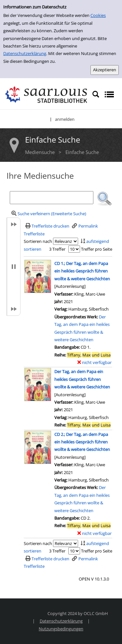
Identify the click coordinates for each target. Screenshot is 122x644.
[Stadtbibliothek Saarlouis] (46, 94)
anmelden (65, 119)
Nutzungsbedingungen (61, 629)
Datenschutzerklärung (25, 53)
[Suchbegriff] (52, 198)
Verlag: (61, 417)
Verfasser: (64, 402)
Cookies (98, 15)
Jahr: (59, 410)
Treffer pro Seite (97, 249)
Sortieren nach (38, 241)
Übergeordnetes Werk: (77, 317)
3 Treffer (57, 249)
